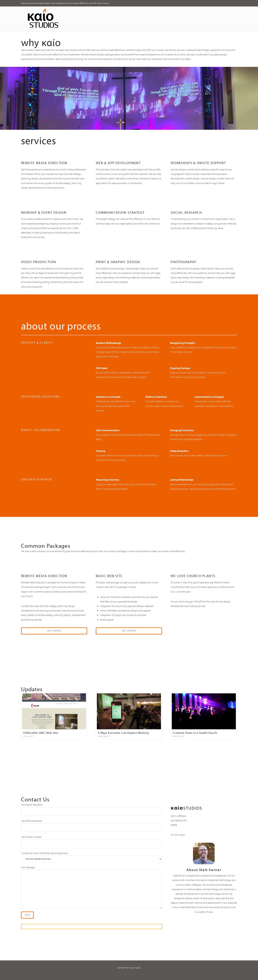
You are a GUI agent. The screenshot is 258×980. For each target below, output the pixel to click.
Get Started (54, 631)
